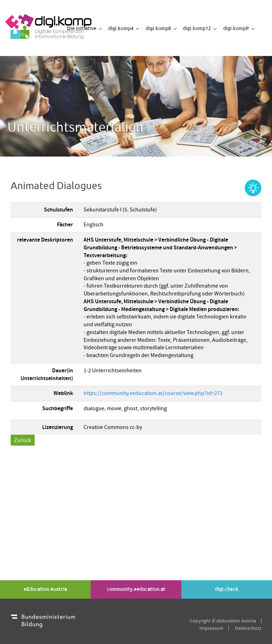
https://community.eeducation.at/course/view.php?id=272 (153, 393)
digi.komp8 (161, 28)
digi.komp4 (124, 28)
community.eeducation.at (136, 589)
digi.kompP (239, 28)
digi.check (227, 589)
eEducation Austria (45, 589)
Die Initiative (84, 28)
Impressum (211, 628)
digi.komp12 (200, 28)
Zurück (23, 440)
